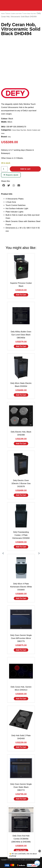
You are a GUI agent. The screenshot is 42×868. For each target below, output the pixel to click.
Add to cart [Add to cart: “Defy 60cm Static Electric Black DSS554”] (21, 395)
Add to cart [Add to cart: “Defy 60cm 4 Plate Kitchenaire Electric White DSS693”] (21, 598)
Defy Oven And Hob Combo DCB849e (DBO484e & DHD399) (21, 839)
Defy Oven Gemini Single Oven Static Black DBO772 (21, 787)
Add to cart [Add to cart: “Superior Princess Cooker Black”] (21, 295)
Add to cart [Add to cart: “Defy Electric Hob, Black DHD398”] (21, 444)
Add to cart (25, 169)
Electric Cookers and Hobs (14, 13)
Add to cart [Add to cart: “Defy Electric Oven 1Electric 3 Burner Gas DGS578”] (21, 495)
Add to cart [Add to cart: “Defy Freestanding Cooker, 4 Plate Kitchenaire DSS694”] (21, 547)
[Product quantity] (4, 169)
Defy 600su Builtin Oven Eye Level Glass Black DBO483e (21, 335)
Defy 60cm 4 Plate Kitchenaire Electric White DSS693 (21, 587)
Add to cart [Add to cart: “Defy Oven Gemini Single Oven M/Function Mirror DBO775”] (21, 650)
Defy (9, 137)
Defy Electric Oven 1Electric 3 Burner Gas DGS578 (21, 483)
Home (3, 13)
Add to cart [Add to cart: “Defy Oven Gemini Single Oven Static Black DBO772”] (21, 799)
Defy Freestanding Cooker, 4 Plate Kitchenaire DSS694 (21, 535)
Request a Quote (11, 175)
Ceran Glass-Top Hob (29, 13)
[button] (4, 185)
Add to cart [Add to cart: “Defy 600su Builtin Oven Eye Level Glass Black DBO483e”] (21, 346)
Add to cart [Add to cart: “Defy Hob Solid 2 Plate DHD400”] (21, 747)
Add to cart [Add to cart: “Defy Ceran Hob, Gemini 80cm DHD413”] (21, 699)
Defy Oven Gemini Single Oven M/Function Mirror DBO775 (21, 638)
